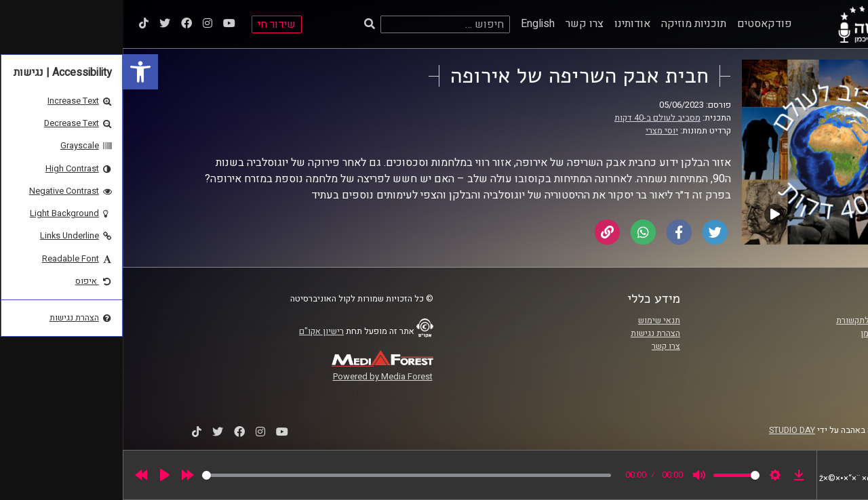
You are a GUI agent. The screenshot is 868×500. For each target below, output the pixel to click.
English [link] (415, 24)
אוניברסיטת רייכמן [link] (771, 333)
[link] (18, 72)
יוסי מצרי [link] (539, 131)
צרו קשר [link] (462, 24)
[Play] (42, 475)
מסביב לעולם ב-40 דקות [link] (535, 118)
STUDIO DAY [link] (669, 430)
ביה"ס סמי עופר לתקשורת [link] (759, 320)
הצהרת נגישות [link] (533, 333)
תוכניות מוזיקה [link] (571, 24)
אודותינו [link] (510, 24)
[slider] (284, 475)
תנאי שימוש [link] (536, 320)
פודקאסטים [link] (642, 24)
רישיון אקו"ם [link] (199, 331)
